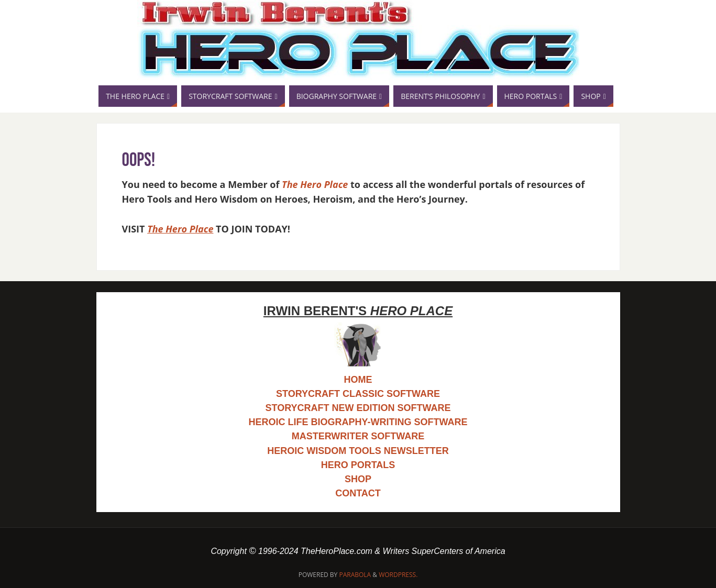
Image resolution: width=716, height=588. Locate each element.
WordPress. (398, 575)
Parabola (355, 575)
